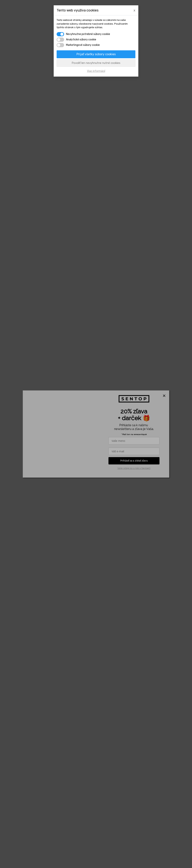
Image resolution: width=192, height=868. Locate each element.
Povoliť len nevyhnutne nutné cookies (96, 63)
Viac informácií (96, 71)
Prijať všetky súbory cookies (96, 54)
